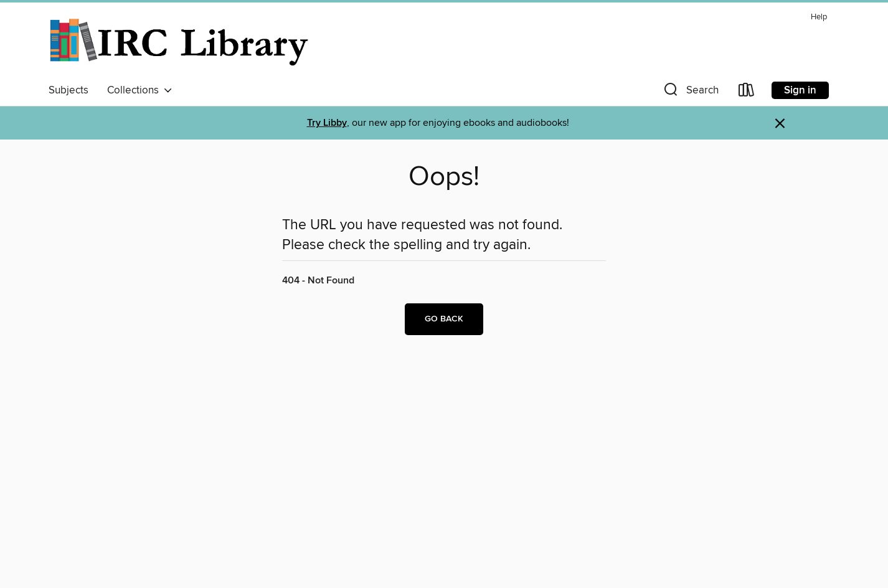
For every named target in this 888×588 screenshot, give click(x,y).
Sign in (800, 90)
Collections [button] (140, 90)
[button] (690, 92)
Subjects (68, 90)
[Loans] (747, 92)
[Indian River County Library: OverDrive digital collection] (180, 43)
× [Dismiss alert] (780, 124)
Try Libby (327, 123)
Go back (444, 319)
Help (819, 17)
